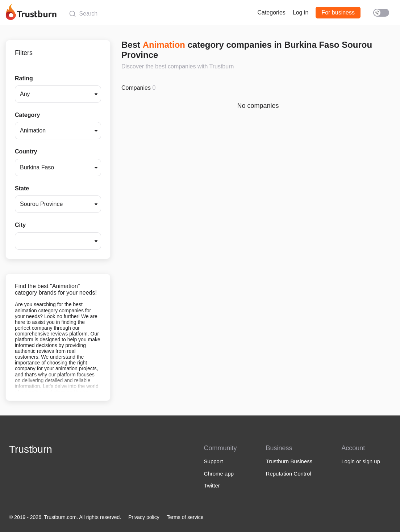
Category (27, 115)
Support (214, 461)
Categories (271, 12)
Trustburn (31, 449)
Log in (301, 12)
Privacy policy (144, 517)
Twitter (212, 485)
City (20, 225)
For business (338, 12)
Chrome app (219, 474)
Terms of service (185, 517)
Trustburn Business (289, 461)
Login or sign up (361, 461)
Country (26, 151)
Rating (24, 78)
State (22, 188)
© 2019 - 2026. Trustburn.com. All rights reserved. (65, 517)
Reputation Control (289, 474)
